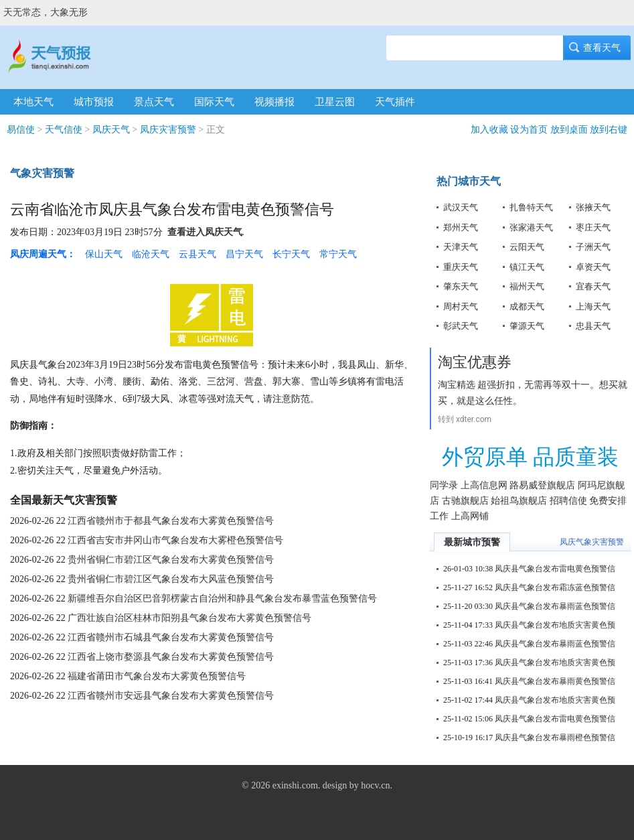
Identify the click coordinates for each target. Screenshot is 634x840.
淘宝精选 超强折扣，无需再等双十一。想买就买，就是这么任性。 (533, 393)
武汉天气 (461, 207)
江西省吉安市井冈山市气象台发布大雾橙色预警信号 (175, 540)
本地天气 (33, 102)
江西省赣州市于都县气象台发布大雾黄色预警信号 (171, 521)
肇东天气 (461, 286)
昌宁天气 (244, 254)
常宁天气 (338, 254)
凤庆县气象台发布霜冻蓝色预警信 (555, 587)
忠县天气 (593, 326)
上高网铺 (470, 516)
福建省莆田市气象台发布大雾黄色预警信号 (157, 676)
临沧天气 (151, 254)
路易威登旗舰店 (542, 485)
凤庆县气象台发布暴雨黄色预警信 (555, 681)
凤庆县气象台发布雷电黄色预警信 (555, 569)
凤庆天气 (111, 130)
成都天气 (527, 306)
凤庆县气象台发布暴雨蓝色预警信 (555, 606)
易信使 (21, 130)
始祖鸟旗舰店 (519, 501)
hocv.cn (375, 785)
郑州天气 (461, 227)
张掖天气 (593, 207)
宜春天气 (593, 286)
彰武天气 (461, 326)
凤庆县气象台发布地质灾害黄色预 (555, 625)
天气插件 (395, 102)
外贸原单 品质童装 (530, 457)
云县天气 (197, 254)
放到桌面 (569, 130)
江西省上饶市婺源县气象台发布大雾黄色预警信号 (171, 657)
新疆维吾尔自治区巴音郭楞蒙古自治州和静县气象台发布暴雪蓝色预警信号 (222, 599)
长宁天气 (291, 254)
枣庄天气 (593, 227)
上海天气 (593, 306)
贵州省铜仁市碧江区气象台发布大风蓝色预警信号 (171, 579)
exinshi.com (295, 785)
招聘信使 (568, 501)
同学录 (444, 485)
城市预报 (94, 102)
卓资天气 (593, 267)
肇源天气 (527, 326)
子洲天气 (593, 247)
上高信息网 (484, 485)
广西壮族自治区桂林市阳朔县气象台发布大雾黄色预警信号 (189, 618)
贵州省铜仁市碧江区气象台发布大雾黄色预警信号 (171, 560)
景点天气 (154, 102)
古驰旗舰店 (465, 501)
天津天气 (461, 247)
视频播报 (274, 102)
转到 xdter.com (465, 419)
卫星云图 (335, 102)
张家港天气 (531, 227)
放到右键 (609, 130)
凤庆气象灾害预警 (592, 542)
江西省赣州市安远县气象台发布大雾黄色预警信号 (171, 696)
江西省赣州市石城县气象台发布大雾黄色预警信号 (171, 637)
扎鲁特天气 (531, 207)
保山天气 (104, 254)
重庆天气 (461, 267)
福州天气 (527, 286)
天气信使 (64, 130)
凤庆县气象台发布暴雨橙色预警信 (555, 738)
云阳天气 (527, 247)
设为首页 (529, 130)
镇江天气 (527, 267)
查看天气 (597, 48)
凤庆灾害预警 (168, 130)
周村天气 (461, 306)
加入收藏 (489, 130)
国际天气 (214, 102)
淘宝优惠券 (475, 362)
